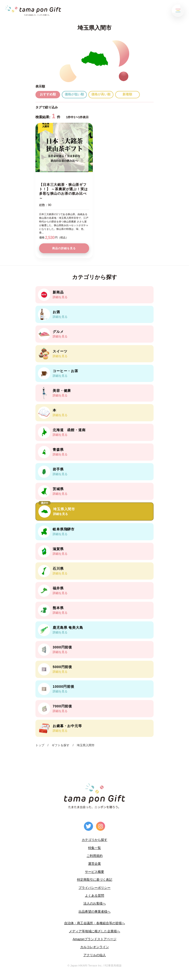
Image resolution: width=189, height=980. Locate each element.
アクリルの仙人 (95, 955)
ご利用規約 (95, 856)
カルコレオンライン (95, 947)
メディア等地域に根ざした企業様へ (94, 931)
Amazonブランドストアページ (94, 939)
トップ (40, 745)
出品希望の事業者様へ (94, 912)
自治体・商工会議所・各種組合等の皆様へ (95, 923)
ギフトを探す (61, 745)
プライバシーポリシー (94, 888)
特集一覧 (94, 848)
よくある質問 (94, 896)
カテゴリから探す (94, 840)
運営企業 (94, 864)
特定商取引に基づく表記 (95, 880)
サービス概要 (94, 872)
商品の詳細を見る (64, 248)
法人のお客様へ (95, 903)
